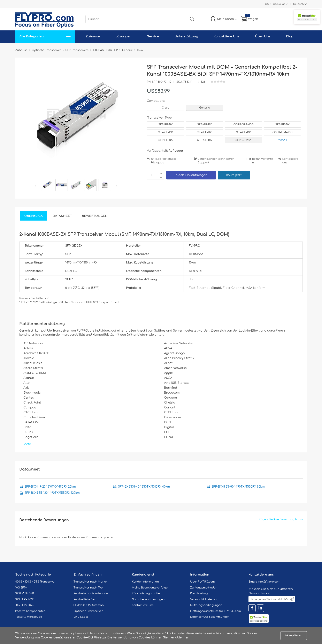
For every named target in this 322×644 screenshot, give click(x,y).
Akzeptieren (294, 635)
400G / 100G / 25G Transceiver (35, 582)
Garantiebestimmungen (148, 599)
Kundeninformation (145, 582)
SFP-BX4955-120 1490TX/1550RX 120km (52, 493)
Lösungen (123, 36)
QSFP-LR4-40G (282, 132)
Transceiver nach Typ (88, 588)
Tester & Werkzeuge (29, 617)
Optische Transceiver (88, 611)
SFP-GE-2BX (244, 140)
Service (153, 36)
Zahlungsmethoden (204, 588)
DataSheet (62, 216)
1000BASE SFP (25, 593)
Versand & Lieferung (204, 599)
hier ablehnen (179, 638)
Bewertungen (95, 216)
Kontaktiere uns (290, 161)
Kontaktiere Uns (226, 36)
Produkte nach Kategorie (91, 593)
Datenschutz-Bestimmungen (210, 617)
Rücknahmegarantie (146, 593)
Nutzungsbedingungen (206, 605)
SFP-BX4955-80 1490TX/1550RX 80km (238, 487)
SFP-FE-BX (166, 125)
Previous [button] (36, 186)
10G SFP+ (21, 588)
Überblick (33, 216)
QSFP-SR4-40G (244, 125)
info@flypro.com (269, 582)
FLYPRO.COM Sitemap (89, 605)
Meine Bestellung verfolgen (151, 588)
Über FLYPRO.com (202, 582)
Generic (205, 108)
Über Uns (263, 36)
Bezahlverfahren (262, 161)
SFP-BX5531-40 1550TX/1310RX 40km (144, 487)
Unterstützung (186, 36)
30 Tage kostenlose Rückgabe (163, 161)
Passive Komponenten (30, 611)
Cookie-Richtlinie (89, 638)
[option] (47, 186)
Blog (290, 36)
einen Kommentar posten (96, 537)
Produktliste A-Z (85, 599)
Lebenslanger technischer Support (216, 161)
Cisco (165, 108)
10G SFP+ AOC (25, 599)
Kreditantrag (199, 593)
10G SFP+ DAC (24, 605)
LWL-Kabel (81, 617)
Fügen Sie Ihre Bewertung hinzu (281, 519)
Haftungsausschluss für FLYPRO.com (216, 611)
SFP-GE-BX (204, 125)
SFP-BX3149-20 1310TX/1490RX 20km (50, 487)
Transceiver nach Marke (90, 582)
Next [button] (116, 186)
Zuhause (93, 36)
